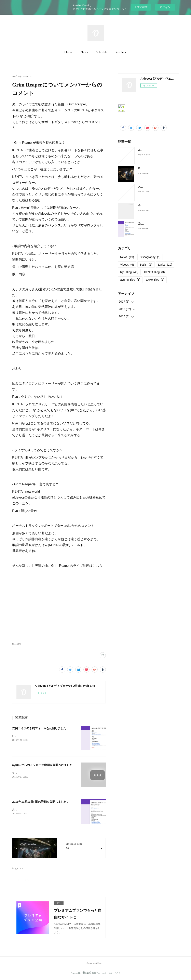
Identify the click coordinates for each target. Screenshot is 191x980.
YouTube (121, 52)
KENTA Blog (154, 272)
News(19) (17, 644)
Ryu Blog (129, 272)
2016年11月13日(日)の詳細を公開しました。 (41, 802)
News (84, 52)
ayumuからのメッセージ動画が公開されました (42, 765)
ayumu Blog (130, 280)
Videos (127, 265)
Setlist (146, 265)
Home (68, 52)
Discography (150, 257)
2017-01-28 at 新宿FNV (153, 150)
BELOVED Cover (149, 168)
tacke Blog (155, 280)
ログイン (165, 7)
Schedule (102, 52)
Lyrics (165, 265)
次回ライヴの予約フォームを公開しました (39, 728)
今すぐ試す (141, 7)
